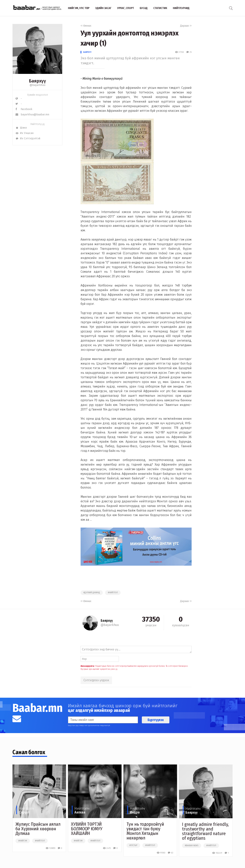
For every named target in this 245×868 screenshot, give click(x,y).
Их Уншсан (24, 133)
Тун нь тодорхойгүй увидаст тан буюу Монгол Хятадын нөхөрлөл (145, 831)
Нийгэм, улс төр (79, 8)
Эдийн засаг (103, 8)
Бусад (144, 8)
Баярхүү (87, 52)
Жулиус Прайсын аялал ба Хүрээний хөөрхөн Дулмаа (38, 829)
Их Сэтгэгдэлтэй (28, 138)
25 (189, 52)
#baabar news (192, 846)
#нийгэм (23, 841)
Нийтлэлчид (181, 8)
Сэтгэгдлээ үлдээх (96, 680)
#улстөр (133, 845)
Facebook (24, 109)
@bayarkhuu (38, 85)
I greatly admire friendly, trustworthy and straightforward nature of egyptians (205, 831)
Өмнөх (86, 26)
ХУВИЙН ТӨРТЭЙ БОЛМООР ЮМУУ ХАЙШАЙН (87, 829)
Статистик (160, 8)
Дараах (186, 26)
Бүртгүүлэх (156, 720)
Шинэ (21, 128)
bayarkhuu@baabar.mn (32, 115)
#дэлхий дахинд (92, 593)
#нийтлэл (113, 593)
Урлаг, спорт (126, 8)
